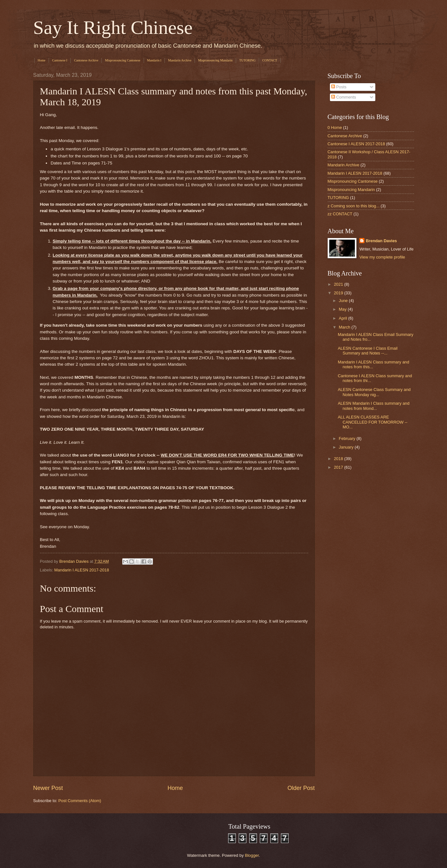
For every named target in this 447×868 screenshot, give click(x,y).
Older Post (301, 788)
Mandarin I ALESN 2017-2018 (82, 570)
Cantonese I (60, 60)
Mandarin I (154, 60)
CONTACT (270, 60)
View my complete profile (382, 257)
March (345, 327)
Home (42, 60)
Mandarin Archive (180, 60)
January (347, 447)
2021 (339, 284)
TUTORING (247, 60)
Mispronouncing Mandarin (215, 60)
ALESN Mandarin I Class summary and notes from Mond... (374, 406)
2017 (339, 467)
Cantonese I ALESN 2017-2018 (356, 144)
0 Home (335, 127)
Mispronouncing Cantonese (123, 60)
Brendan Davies (381, 241)
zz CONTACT (340, 214)
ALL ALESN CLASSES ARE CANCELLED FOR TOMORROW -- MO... (373, 422)
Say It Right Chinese (113, 28)
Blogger (252, 855)
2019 (339, 293)
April (343, 318)
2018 (339, 459)
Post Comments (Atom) (80, 801)
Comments (344, 97)
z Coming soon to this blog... (354, 206)
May (343, 309)
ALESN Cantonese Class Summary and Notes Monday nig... (374, 392)
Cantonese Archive (86, 60)
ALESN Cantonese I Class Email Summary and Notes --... (368, 351)
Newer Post (48, 788)
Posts (339, 87)
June (344, 301)
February (348, 438)
